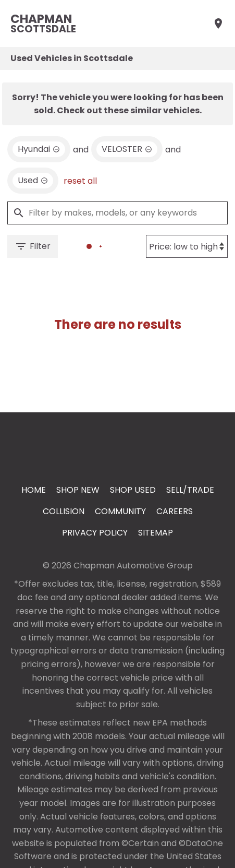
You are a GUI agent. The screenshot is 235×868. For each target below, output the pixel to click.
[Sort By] (187, 246)
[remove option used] (33, 181)
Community (120, 511)
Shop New (78, 490)
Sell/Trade (190, 490)
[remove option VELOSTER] (127, 149)
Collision (64, 511)
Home (34, 490)
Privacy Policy (95, 533)
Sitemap (156, 533)
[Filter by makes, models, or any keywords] (118, 213)
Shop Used (133, 490)
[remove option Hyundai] (39, 149)
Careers (175, 511)
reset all (80, 181)
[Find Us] (218, 23)
